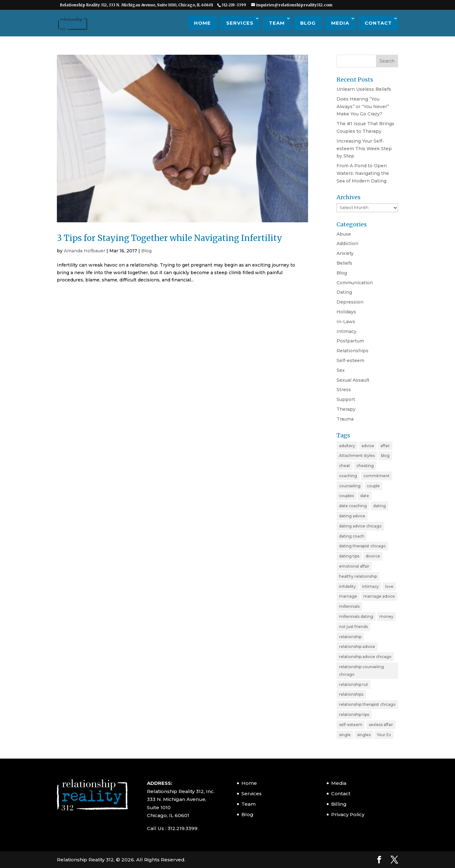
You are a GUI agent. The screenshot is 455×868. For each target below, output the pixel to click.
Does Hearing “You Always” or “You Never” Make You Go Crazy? (363, 107)
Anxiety (345, 253)
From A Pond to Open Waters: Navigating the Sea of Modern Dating (363, 173)
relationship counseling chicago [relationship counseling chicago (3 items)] (361, 671)
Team (277, 23)
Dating (344, 292)
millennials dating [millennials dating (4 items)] (356, 616)
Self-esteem (350, 360)
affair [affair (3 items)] (385, 446)
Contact (378, 23)
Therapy (346, 409)
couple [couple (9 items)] (373, 486)
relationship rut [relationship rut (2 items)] (354, 684)
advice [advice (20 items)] (368, 446)
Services (240, 23)
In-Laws (346, 322)
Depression (350, 302)
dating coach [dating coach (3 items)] (352, 536)
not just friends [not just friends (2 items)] (353, 627)
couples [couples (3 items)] (346, 496)
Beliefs (344, 263)
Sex (341, 370)
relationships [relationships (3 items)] (351, 694)
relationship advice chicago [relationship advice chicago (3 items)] (365, 657)
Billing (339, 804)
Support (346, 399)
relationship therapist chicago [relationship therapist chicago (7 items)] (367, 704)
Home (202, 23)
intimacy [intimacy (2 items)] (370, 586)
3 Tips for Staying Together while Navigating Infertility (170, 238)
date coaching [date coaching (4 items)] (353, 506)
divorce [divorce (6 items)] (373, 556)
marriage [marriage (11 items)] (348, 596)
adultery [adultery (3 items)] (347, 446)
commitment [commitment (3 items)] (376, 476)
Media (340, 23)
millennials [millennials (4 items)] (349, 606)
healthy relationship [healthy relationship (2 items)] (358, 576)
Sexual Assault (353, 380)
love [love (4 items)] (389, 586)
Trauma (345, 419)
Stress (344, 390)
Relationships (352, 351)
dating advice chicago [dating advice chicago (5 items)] (360, 526)
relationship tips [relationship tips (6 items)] (354, 714)
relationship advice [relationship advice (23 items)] (357, 646)
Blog (308, 23)
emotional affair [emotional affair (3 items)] (354, 566)
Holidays (346, 312)
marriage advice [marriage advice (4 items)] (379, 596)
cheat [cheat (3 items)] (345, 466)
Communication (355, 283)
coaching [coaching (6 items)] (348, 476)
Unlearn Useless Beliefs (364, 89)
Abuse (344, 234)
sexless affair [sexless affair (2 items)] (381, 725)
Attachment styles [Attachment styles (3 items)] (357, 456)
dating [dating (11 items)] (379, 506)
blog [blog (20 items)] (385, 456)
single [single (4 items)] (345, 735)
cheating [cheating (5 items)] (365, 466)
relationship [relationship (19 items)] (350, 637)
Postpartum (350, 341)
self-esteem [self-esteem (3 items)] (351, 725)
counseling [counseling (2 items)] (350, 486)
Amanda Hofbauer (85, 251)
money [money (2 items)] (386, 616)
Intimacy (346, 331)
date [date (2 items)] (365, 496)
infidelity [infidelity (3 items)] (347, 586)
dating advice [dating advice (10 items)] (352, 516)
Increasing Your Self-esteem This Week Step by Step (364, 149)
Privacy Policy (348, 814)
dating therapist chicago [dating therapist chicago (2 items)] (362, 546)
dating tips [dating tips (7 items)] (349, 556)
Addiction (347, 243)
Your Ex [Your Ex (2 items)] (384, 735)
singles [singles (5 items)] (364, 735)
